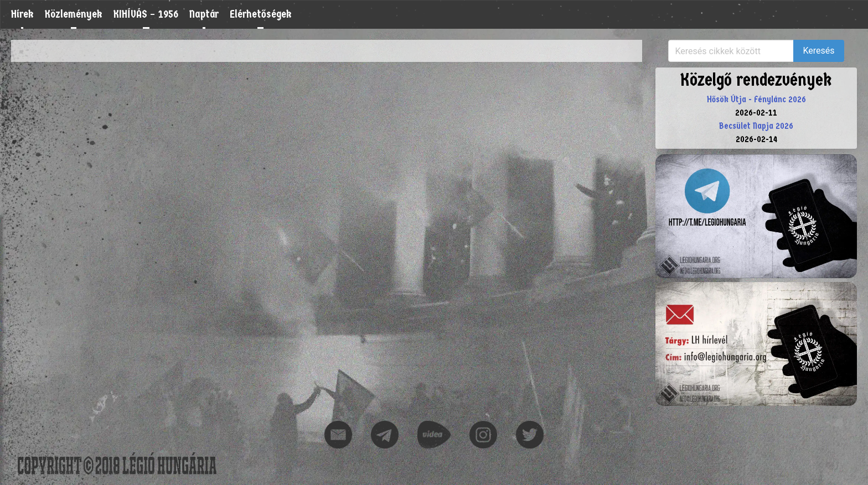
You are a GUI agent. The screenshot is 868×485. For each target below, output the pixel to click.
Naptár (204, 14)
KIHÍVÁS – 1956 (146, 14)
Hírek (22, 14)
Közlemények (74, 14)
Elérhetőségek (261, 14)
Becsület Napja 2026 (756, 126)
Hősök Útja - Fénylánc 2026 (756, 99)
